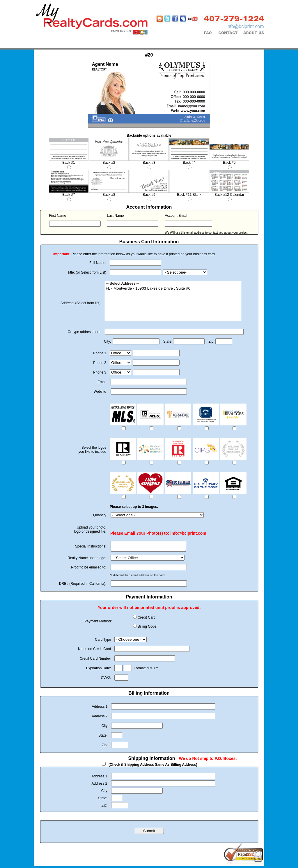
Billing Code (147, 628)
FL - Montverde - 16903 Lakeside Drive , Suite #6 (173, 289)
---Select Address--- (173, 284)
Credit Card (147, 619)
